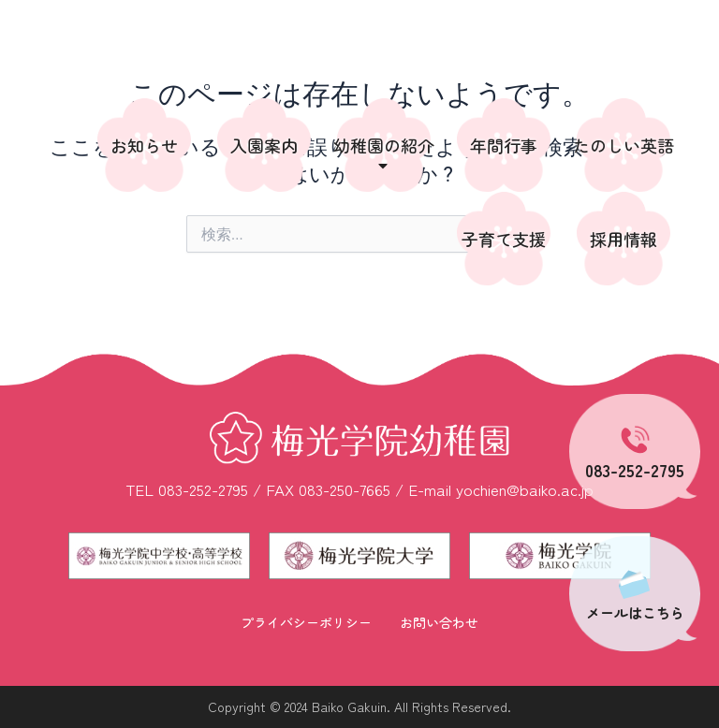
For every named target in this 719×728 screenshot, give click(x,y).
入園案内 (264, 145)
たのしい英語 (624, 145)
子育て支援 (504, 239)
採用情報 (624, 239)
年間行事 (504, 145)
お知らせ (144, 145)
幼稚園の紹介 (384, 154)
